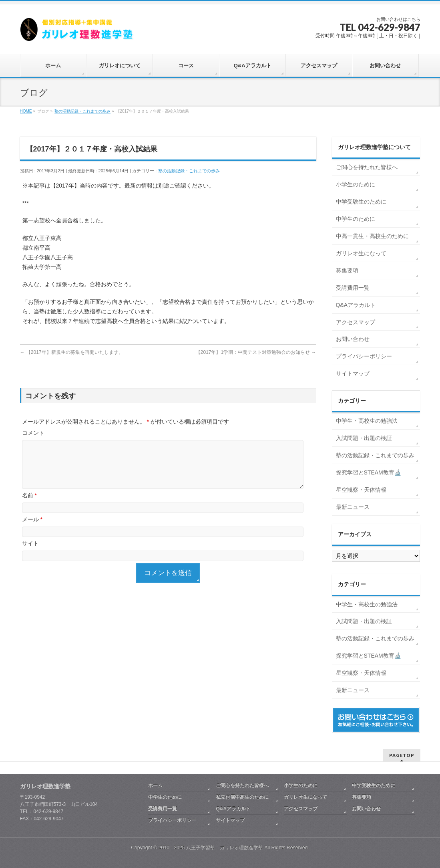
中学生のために (356, 219)
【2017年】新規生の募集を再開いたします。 (72, 352)
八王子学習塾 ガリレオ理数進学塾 (225, 848)
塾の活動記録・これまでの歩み (189, 171)
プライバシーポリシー (364, 356)
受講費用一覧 (353, 288)
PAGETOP (402, 755)
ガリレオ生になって (361, 253)
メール (32, 529)
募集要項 (347, 270)
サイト (30, 553)
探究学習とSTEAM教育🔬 (369, 472)
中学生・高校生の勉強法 (367, 421)
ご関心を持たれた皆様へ (367, 167)
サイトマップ (353, 373)
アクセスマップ (356, 322)
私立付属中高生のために (242, 797)
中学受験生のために (361, 202)
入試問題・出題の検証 (364, 438)
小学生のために (356, 184)
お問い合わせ (353, 339)
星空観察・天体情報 (361, 490)
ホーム (155, 785)
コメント (33, 433)
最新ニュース (353, 507)
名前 (29, 505)
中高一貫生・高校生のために (372, 236)
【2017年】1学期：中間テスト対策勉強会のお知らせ (256, 352)
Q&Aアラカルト (356, 305)
